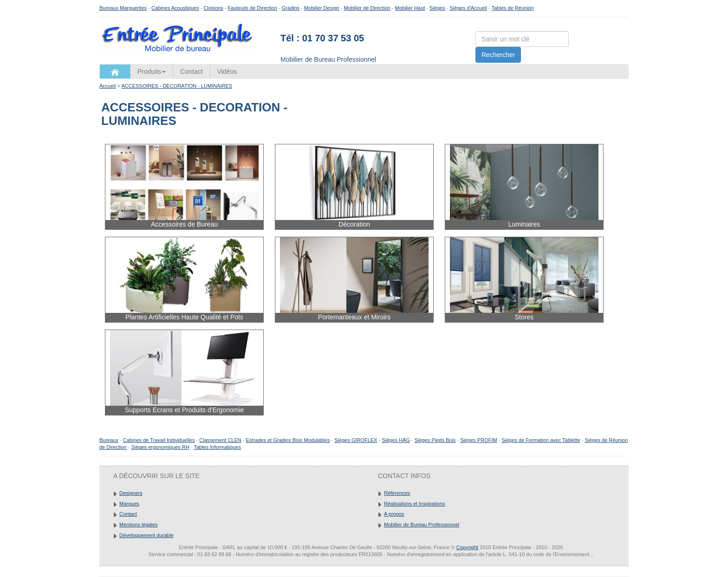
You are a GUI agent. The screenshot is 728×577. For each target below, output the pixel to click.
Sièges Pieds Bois (435, 440)
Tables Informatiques (217, 447)
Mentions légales (139, 525)
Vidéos (227, 71)
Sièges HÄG (396, 440)
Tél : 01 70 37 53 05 (322, 38)
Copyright (467, 547)
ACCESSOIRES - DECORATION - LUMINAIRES (177, 86)
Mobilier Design (322, 8)
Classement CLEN (220, 440)
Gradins (291, 8)
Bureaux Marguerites (123, 8)
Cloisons (213, 8)
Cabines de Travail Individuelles (159, 440)
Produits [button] (152, 71)
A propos (394, 514)
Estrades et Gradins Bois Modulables (288, 440)
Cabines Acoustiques (175, 8)
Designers (131, 493)
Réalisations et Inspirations (414, 504)
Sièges (437, 8)
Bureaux (109, 440)
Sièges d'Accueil (468, 8)
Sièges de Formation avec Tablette (541, 440)
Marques (129, 504)
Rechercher (498, 55)
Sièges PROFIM (478, 440)
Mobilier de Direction (367, 8)
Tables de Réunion (512, 8)
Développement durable (146, 535)
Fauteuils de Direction (252, 8)
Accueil (107, 86)
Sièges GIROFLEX (356, 440)
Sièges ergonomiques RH (160, 447)
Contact (191, 71)
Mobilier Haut (410, 8)
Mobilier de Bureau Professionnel (422, 525)
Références (397, 493)
